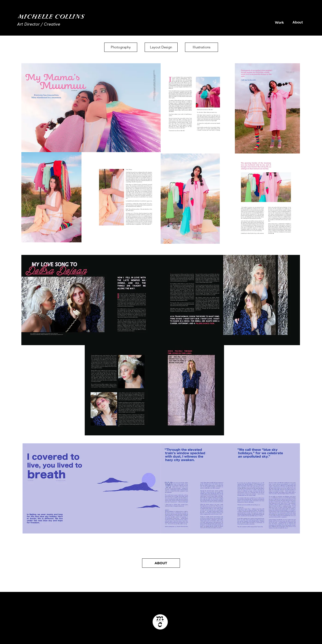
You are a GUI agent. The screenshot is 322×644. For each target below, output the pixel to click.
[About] (298, 22)
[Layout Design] (161, 47)
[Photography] (121, 47)
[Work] (280, 22)
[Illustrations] (202, 47)
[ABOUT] (161, 563)
